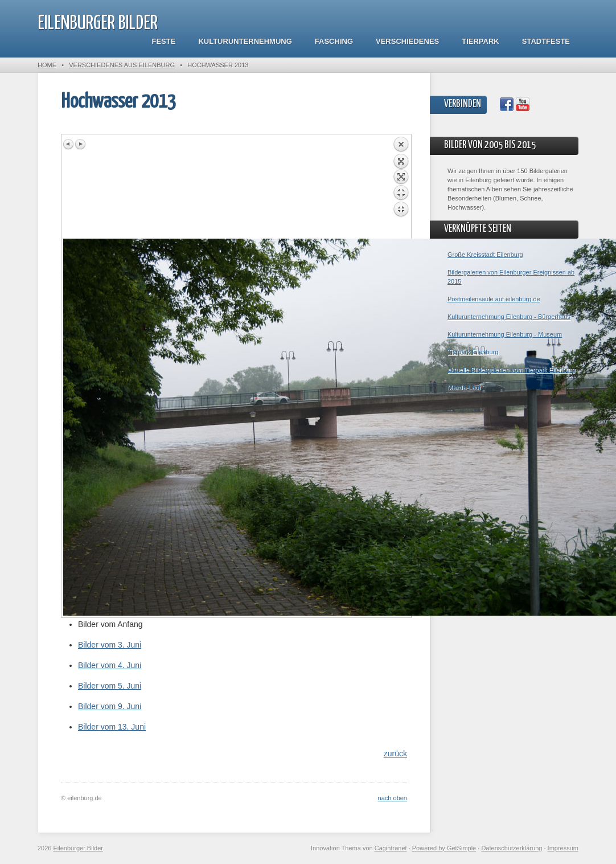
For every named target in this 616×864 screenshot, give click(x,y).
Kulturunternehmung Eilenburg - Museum (505, 334)
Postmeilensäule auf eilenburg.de (494, 299)
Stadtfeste (546, 41)
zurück (395, 754)
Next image (80, 144)
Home (47, 65)
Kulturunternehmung (245, 41)
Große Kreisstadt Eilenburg (485, 255)
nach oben (393, 798)
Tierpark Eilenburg (473, 352)
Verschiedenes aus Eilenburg (122, 65)
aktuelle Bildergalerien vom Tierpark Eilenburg (511, 370)
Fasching (334, 41)
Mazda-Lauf (464, 387)
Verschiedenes (407, 41)
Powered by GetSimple (444, 848)
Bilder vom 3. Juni (110, 645)
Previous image (69, 144)
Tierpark (480, 41)
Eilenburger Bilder (98, 24)
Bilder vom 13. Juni (112, 727)
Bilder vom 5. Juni (110, 686)
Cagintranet (391, 848)
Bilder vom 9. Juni (110, 706)
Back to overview (401, 187)
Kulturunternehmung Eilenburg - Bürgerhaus (509, 317)
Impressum (563, 848)
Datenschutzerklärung (512, 848)
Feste (164, 41)
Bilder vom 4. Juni (110, 665)
